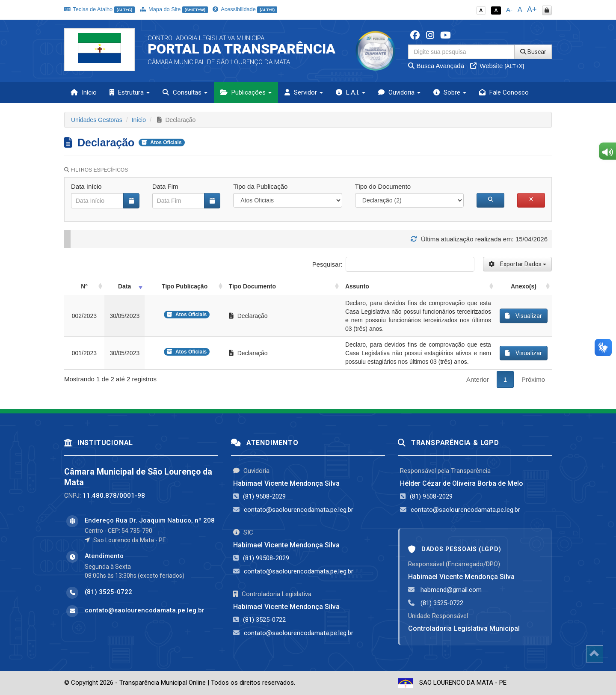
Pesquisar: (393, 264)
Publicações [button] (246, 92)
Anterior (478, 379)
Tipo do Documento (383, 186)
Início (84, 92)
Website (497, 66)
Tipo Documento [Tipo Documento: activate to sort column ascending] (252, 286)
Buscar (533, 52)
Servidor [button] (304, 92)
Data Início (86, 186)
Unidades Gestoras (97, 120)
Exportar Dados (517, 264)
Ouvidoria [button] (399, 92)
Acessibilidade (245, 9)
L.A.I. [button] (351, 92)
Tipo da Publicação (260, 186)
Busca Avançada (436, 66)
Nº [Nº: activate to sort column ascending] (84, 286)
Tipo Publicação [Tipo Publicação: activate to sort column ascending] (185, 286)
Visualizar (524, 316)
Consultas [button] (185, 92)
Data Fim (165, 186)
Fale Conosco (504, 92)
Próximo (533, 379)
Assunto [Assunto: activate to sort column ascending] (357, 286)
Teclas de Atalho (99, 9)
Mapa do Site (174, 9)
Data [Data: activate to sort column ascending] (124, 286)
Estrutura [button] (130, 92)
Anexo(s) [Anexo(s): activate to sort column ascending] (524, 286)
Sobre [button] (450, 92)
